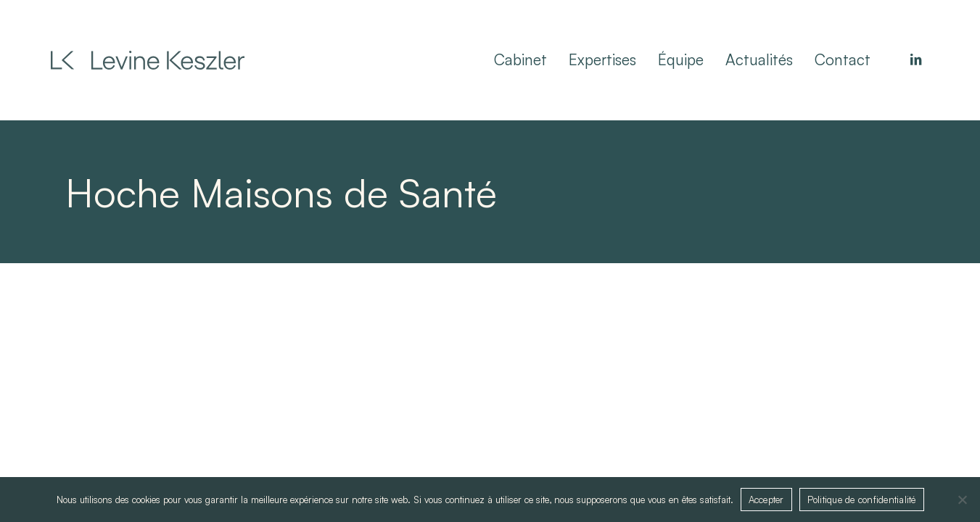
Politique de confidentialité (862, 500)
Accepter (766, 500)
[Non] (962, 500)
